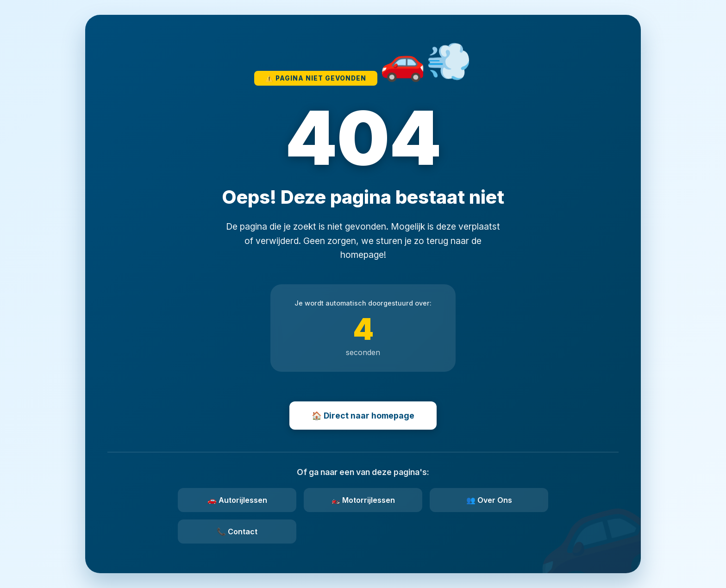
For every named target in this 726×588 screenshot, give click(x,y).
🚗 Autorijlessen (237, 500)
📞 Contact (237, 532)
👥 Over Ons (489, 500)
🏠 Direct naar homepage (363, 416)
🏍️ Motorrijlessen (363, 500)
